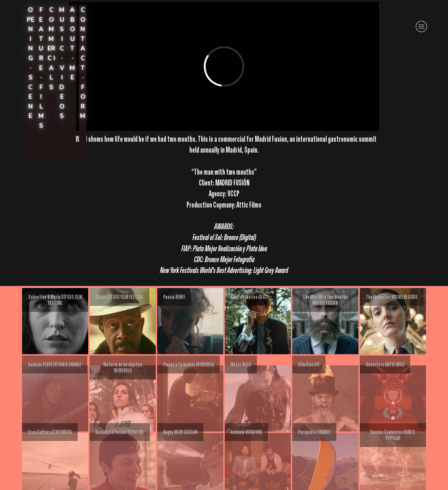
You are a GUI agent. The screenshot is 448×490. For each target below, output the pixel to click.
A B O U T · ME (72, 44)
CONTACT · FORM (83, 63)
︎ (421, 27)
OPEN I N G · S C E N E (31, 63)
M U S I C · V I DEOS (62, 63)
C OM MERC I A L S (51, 48)
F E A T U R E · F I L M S (41, 68)
